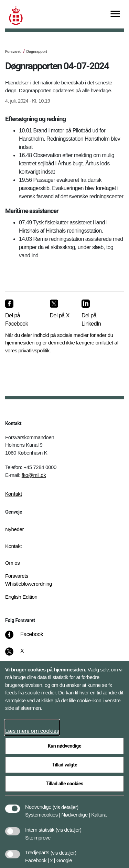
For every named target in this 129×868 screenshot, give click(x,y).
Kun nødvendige (65, 746)
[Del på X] (60, 309)
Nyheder (14, 529)
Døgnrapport (36, 51)
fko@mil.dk (34, 475)
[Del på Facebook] (22, 313)
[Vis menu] (115, 14)
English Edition (21, 597)
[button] (66, 804)
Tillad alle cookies (64, 784)
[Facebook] (29, 638)
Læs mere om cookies (32, 731)
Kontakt (14, 494)
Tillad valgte (65, 765)
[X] (22, 655)
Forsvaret (13, 51)
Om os (12, 563)
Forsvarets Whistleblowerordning (29, 580)
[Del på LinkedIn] (97, 313)
